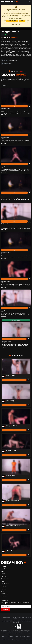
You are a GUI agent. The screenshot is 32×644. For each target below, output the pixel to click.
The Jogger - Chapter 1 (6, 109)
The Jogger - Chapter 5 (6, 224)
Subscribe (5, 610)
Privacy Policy (5, 636)
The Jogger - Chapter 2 (6, 137)
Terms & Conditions (15, 636)
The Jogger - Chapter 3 (6, 166)
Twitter (3, 591)
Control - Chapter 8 (10, 401)
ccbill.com (16, 634)
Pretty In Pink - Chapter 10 (11, 426)
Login (22, 21)
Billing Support (4, 586)
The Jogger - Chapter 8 (6, 310)
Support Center (5, 584)
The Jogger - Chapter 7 (6, 281)
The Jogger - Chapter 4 (6, 195)
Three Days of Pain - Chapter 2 (12, 501)
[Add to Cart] (30, 106)
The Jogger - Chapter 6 (6, 252)
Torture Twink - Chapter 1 (11, 451)
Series (3, 571)
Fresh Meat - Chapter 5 (10, 551)
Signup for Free (12, 21)
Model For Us (4, 594)
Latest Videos (4, 569)
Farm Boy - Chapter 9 (10, 375)
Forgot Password (5, 579)
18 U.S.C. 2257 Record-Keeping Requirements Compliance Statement (16, 622)
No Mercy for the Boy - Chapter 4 (13, 526)
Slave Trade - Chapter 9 (11, 476)
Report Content (26, 636)
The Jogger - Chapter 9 (7, 341)
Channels (3, 574)
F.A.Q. (2, 581)
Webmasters (4, 596)
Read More (4, 115)
